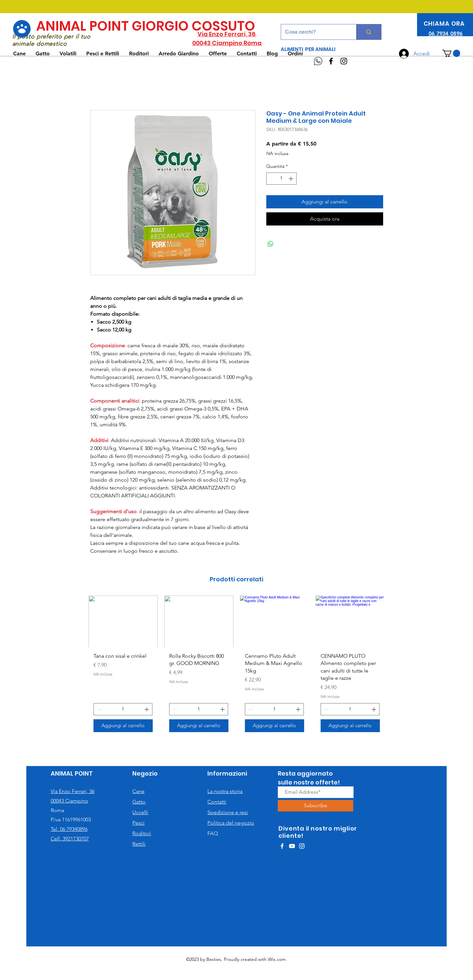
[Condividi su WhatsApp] (271, 244)
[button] (451, 53)
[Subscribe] (315, 806)
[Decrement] (271, 179)
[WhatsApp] (318, 61)
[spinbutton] (281, 179)
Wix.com (277, 959)
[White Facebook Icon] (282, 846)
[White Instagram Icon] (302, 846)
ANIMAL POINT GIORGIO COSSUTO (146, 26)
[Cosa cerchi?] (314, 32)
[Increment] (291, 179)
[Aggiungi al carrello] (123, 726)
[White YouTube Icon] (292, 846)
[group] (237, 666)
